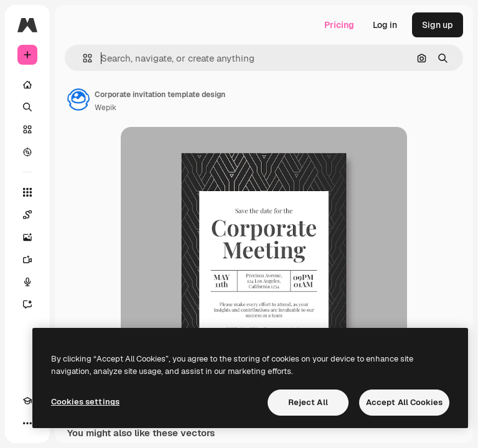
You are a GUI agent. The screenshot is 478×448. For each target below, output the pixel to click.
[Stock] (27, 129)
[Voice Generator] (27, 282)
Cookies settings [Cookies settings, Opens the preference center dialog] (85, 402)
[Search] (27, 107)
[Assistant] (27, 304)
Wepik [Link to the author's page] (105, 108)
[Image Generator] (27, 237)
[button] (82, 58)
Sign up (438, 25)
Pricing (339, 25)
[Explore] (27, 152)
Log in (385, 25)
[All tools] (27, 192)
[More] (27, 423)
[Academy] (27, 401)
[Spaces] (27, 215)
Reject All (308, 402)
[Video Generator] (27, 259)
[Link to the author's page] (78, 100)
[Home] (27, 85)
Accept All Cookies (404, 402)
